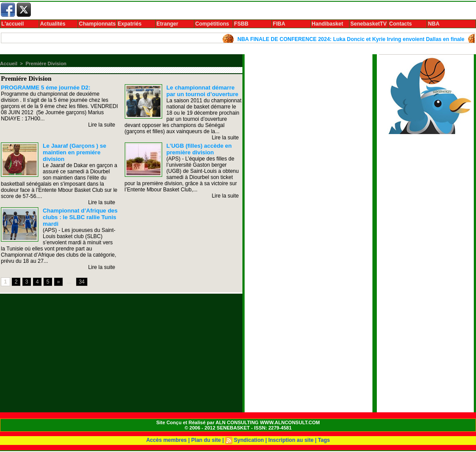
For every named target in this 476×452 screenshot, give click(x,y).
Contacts (400, 24)
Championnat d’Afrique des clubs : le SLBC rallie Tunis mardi (80, 217)
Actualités (53, 24)
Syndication (249, 440)
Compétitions (212, 24)
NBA (434, 24)
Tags (324, 440)
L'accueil (13, 24)
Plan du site (206, 440)
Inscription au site (291, 440)
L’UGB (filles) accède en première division (199, 149)
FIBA (279, 24)
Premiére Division (46, 64)
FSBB (241, 24)
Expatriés (130, 24)
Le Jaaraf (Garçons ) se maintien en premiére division (74, 152)
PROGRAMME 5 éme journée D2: (46, 88)
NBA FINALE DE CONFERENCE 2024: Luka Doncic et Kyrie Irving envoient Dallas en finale (359, 39)
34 (82, 282)
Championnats (97, 24)
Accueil (9, 64)
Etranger (167, 24)
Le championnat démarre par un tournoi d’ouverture (203, 91)
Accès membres (167, 440)
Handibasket (327, 24)
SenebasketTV (368, 24)
